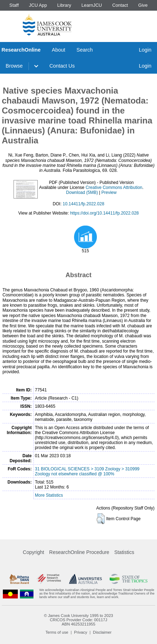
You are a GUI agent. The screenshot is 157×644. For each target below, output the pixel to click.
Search (85, 50)
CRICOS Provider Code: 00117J (78, 620)
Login (145, 50)
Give (143, 5)
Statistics (124, 552)
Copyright (33, 552)
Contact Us (62, 66)
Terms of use (57, 632)
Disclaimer (102, 632)
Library (64, 5)
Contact (120, 5)
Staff (14, 5)
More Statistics (49, 495)
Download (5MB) (82, 192)
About (59, 50)
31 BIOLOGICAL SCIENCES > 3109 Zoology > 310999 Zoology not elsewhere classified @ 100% (87, 471)
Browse (14, 66)
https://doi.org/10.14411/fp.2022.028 (104, 213)
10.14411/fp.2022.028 (83, 204)
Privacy (81, 632)
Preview (109, 192)
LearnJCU (92, 5)
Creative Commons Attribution (114, 188)
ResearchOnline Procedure (79, 552)
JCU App (38, 5)
